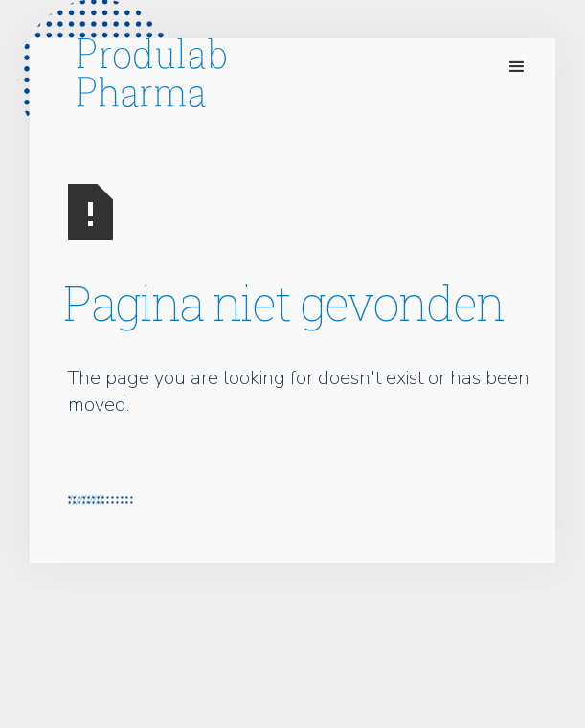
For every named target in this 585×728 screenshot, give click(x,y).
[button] (517, 67)
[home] (147, 73)
